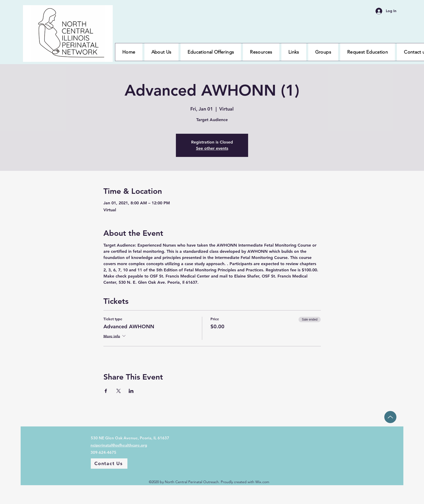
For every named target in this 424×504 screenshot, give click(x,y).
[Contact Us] (109, 464)
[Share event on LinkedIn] (131, 391)
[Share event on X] (119, 391)
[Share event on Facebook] (106, 391)
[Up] (390, 417)
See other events (212, 148)
